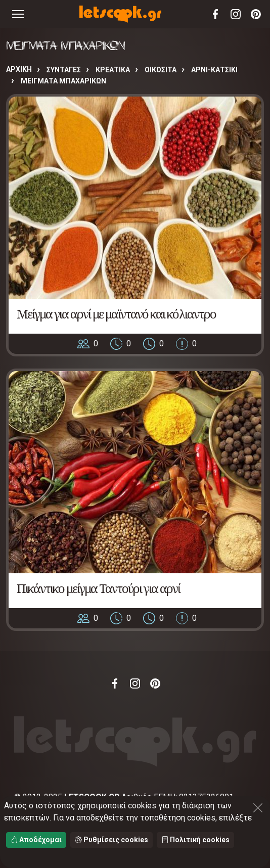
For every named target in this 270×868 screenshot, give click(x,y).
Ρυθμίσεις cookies (111, 840)
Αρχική (19, 69)
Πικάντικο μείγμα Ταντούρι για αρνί (98, 588)
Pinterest (256, 14)
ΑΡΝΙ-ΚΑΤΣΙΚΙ (214, 70)
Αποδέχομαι (36, 840)
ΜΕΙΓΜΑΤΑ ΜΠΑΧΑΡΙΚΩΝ (63, 81)
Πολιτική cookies (195, 840)
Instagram (236, 14)
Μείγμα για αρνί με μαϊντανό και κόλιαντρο (116, 314)
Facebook (215, 14)
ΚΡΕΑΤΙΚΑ (113, 70)
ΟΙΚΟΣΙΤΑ (161, 70)
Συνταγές (64, 70)
